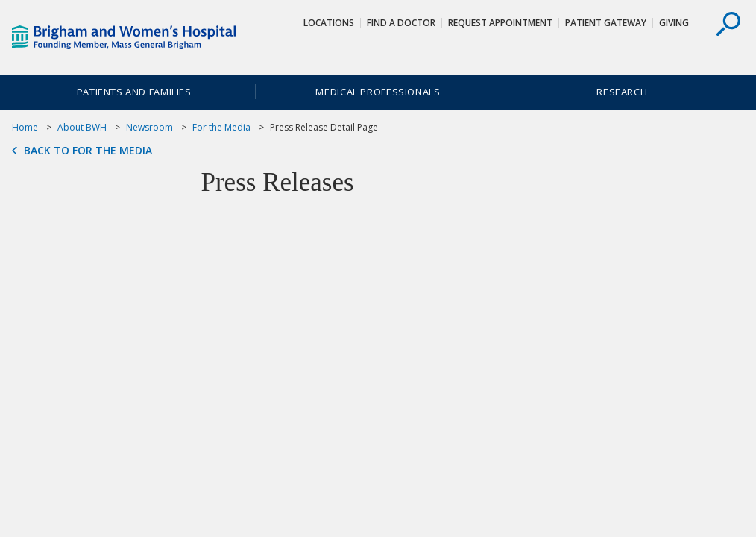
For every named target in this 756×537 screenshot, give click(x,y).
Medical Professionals (378, 92)
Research (622, 92)
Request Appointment (500, 23)
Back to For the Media (88, 151)
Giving (674, 23)
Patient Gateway (606, 23)
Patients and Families (134, 92)
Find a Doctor (401, 23)
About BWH (82, 127)
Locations (329, 23)
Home (25, 127)
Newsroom (149, 127)
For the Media (221, 127)
